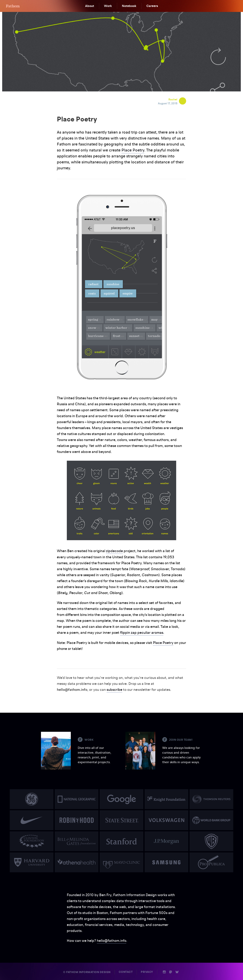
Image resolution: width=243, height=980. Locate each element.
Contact (126, 971)
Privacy (147, 971)
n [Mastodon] (171, 971)
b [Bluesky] (177, 971)
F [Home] (13, 6)
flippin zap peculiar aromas (142, 632)
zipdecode (114, 551)
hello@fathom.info (112, 940)
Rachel (173, 99)
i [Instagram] (164, 971)
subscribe (114, 689)
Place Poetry (133, 150)
